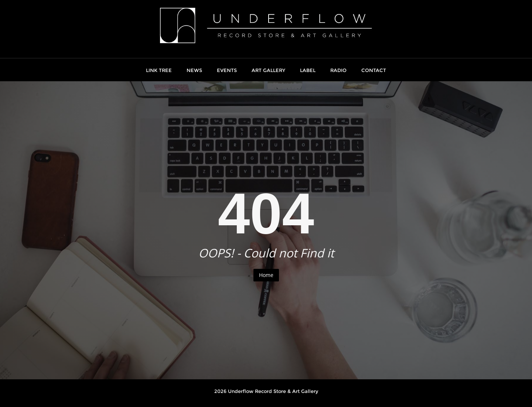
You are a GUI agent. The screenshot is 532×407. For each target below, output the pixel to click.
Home (266, 275)
